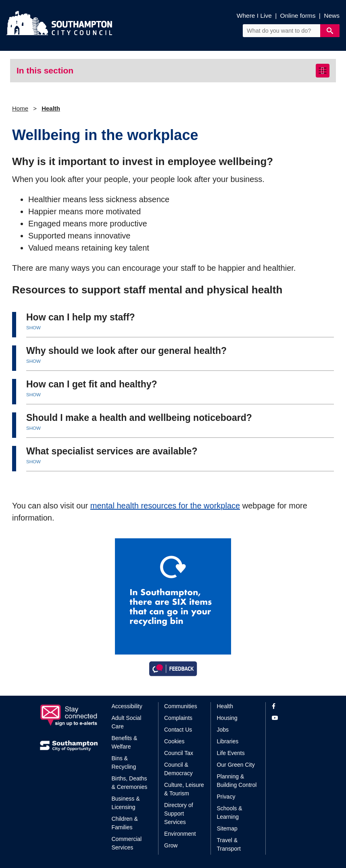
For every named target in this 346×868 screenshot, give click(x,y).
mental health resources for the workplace (165, 506)
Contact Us (178, 730)
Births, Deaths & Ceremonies (130, 783)
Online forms (298, 16)
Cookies (174, 741)
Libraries (228, 741)
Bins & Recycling (124, 762)
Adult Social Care (127, 722)
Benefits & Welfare (125, 742)
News (332, 16)
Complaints (178, 718)
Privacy (226, 797)
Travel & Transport (229, 844)
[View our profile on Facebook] (289, 706)
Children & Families (125, 823)
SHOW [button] (33, 328)
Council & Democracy (178, 769)
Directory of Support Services (179, 814)
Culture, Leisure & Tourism (184, 789)
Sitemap (227, 828)
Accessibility (127, 706)
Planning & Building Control (237, 781)
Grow (171, 845)
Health (51, 108)
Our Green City (236, 765)
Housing (227, 718)
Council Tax (179, 753)
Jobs (223, 730)
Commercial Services (127, 843)
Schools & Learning (230, 813)
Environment (180, 834)
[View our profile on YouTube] (289, 718)
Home (20, 108)
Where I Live (254, 16)
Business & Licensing (126, 803)
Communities (181, 706)
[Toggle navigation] (323, 71)
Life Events (231, 753)
